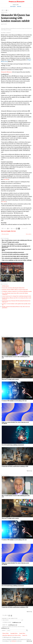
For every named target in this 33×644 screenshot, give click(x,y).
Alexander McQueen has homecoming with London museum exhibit (15, 18)
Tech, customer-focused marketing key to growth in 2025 (15, 258)
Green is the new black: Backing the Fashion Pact (13, 288)
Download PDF (25, 228)
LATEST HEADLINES (5, 238)
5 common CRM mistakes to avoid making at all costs (14, 244)
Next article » (29, 234)
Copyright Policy (14, 633)
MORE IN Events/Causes (7, 336)
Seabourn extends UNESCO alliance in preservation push (15, 290)
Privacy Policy (6, 633)
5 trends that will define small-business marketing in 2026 (15, 254)
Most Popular (13, 6)
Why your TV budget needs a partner (10, 242)
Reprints (14, 228)
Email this (5, 228)
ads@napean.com (5, 628)
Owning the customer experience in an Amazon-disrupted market (17, 291)
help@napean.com (17, 623)
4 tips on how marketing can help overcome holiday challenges (17, 260)
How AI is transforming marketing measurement (13, 252)
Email (4, 10)
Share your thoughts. (8, 231)
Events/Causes (4, 12)
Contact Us (25, 635)
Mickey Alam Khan (7, 33)
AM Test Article (5, 286)
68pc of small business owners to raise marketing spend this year (17, 240)
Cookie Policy (22, 633)
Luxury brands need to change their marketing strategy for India (17, 296)
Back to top (29, 471)
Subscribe (19, 6)
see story (6, 179)
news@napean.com (13, 625)
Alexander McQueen (6, 72)
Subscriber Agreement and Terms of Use (12, 635)
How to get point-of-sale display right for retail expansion (15, 256)
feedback (14, 641)
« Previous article (5, 234)
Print (8, 10)
